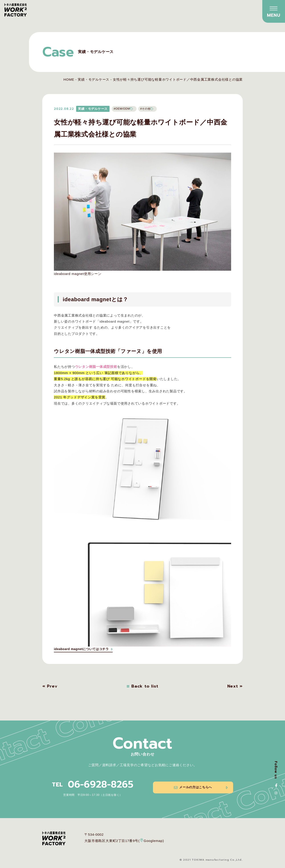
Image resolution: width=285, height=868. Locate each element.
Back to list (143, 687)
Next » (235, 687)
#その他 (149, 109)
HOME (69, 79)
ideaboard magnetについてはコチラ (86, 650)
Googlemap (151, 841)
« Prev (50, 687)
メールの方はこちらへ (200, 790)
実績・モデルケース (94, 79)
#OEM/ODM (124, 109)
